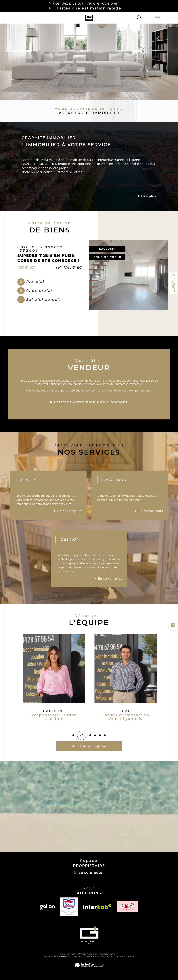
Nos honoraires (52, 956)
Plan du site (67, 956)
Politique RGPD (118, 956)
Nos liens (105, 956)
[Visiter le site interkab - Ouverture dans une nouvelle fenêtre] (97, 907)
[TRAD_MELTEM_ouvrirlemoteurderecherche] (139, 18)
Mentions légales (83, 956)
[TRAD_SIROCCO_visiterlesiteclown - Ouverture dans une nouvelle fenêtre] (127, 907)
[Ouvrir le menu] (158, 18)
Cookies (130, 956)
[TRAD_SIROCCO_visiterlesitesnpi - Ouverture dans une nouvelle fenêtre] (69, 907)
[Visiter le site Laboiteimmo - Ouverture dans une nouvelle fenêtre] (89, 969)
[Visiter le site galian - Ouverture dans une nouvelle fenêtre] (47, 907)
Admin (96, 956)
